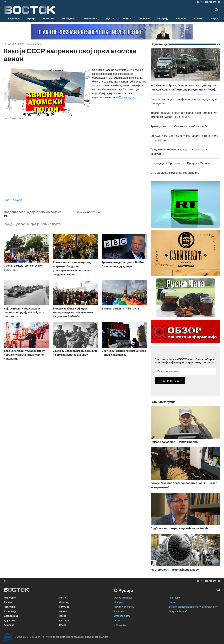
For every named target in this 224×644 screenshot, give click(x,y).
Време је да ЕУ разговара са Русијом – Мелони (180, 163)
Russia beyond (127, 97)
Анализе (144, 19)
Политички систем (124, 607)
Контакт (173, 602)
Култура (64, 620)
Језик (117, 620)
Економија (90, 19)
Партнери (175, 598)
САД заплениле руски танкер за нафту (175, 173)
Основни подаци (123, 598)
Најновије (14, 19)
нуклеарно (22, 224)
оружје (35, 224)
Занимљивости (34, 44)
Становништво (122, 616)
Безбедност (69, 19)
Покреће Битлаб (178, 611)
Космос (199, 19)
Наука (214, 19)
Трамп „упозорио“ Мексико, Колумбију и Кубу (179, 126)
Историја (119, 602)
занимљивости (51, 224)
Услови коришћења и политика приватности (194, 607)
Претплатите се (170, 381)
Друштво (110, 19)
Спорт (63, 625)
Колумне (181, 19)
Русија (31, 19)
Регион (127, 19)
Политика (49, 19)
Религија (119, 611)
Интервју (163, 19)
